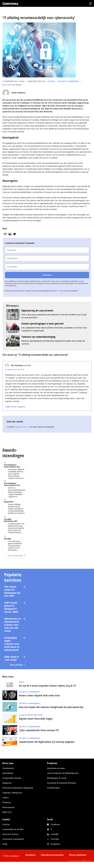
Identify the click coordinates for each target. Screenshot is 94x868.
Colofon (6, 824)
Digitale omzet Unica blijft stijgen (36, 719)
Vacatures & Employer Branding (62, 783)
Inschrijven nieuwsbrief (13, 839)
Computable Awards (12, 778)
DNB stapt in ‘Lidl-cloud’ (12, 658)
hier (58, 291)
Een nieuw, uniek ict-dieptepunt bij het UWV (12, 591)
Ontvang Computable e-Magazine (18, 788)
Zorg (21, 682)
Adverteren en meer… (56, 768)
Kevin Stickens (19, 93)
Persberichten (53, 788)
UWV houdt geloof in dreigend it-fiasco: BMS (11, 607)
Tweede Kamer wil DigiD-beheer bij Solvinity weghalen (47, 742)
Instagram (55, 844)
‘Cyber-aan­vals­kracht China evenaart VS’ (39, 730)
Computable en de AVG (13, 829)
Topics (6, 798)
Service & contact (10, 834)
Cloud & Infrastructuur (31, 715)
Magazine (7, 783)
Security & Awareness (69, 81)
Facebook (55, 824)
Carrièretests (8, 768)
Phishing (6, 803)
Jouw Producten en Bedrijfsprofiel (63, 773)
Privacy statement (78, 855)
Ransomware (8, 807)
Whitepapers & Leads (57, 778)
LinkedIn (55, 834)
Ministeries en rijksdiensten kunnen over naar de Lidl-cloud (12, 625)
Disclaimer (31, 855)
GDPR (31, 123)
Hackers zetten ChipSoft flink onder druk (39, 695)
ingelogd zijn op (22, 427)
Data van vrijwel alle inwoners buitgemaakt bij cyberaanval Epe (51, 707)
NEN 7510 (7, 812)
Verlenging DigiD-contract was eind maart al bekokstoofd (12, 644)
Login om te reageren (15, 407)
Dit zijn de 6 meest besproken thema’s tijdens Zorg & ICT (48, 686)
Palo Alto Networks (12, 85)
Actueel (52, 81)
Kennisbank (8, 773)
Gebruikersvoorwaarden (52, 855)
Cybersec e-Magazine (12, 793)
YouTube (55, 839)
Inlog (5, 844)
